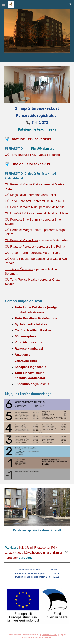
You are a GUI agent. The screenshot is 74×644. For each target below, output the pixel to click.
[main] (37, 119)
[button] (4, 4)
